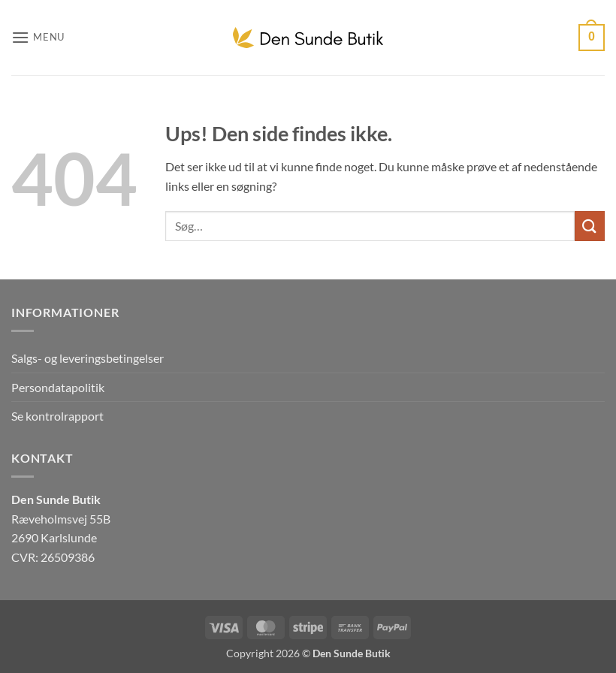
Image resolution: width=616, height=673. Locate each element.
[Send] (590, 226)
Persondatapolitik (58, 387)
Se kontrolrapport (57, 416)
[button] (38, 37)
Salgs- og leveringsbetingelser (88, 358)
